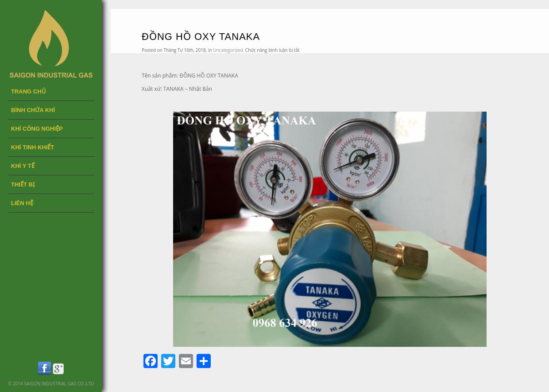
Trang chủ (29, 91)
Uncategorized (228, 50)
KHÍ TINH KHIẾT (33, 147)
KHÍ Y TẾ (23, 166)
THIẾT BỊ (23, 184)
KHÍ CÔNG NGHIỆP (37, 129)
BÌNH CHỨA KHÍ (33, 110)
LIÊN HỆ (22, 203)
